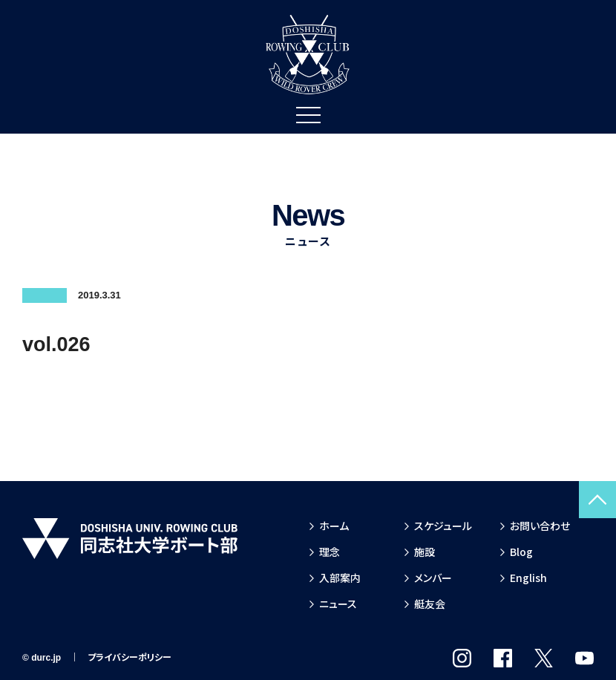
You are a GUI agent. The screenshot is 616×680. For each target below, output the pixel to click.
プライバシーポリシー (130, 658)
